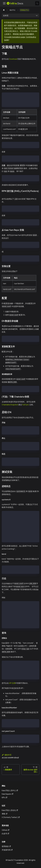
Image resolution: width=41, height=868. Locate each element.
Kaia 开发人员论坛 (10, 810)
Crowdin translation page (15, 37)
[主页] (4, 10)
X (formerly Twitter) (11, 817)
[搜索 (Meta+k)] (37, 3)
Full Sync (26, 405)
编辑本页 (7, 755)
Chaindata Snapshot (10, 405)
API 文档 (12, 683)
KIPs (4, 797)
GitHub (5, 830)
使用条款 (6, 846)
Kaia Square (7, 794)
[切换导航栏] (4, 3)
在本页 (6, 16)
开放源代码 (7, 850)
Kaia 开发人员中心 (10, 790)
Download (13, 59)
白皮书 (5, 834)
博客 (4, 814)
